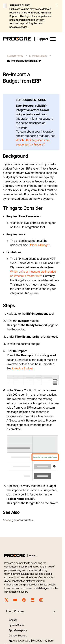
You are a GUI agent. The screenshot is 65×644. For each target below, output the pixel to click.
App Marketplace (18, 630)
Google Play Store (42, 641)
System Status (16, 625)
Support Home (15, 56)
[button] (53, 39)
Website (13, 620)
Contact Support (18, 635)
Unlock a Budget (39, 245)
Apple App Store (19, 641)
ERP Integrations (38, 56)
